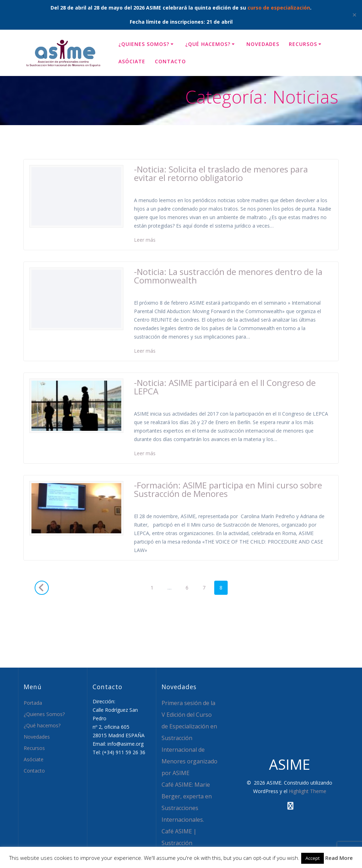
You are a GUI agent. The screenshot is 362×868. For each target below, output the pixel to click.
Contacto (170, 61)
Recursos (303, 44)
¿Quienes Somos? (144, 44)
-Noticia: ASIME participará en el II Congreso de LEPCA (225, 387)
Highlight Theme (308, 791)
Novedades (263, 44)
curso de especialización (279, 8)
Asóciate (132, 61)
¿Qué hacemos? (208, 44)
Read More (339, 858)
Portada (33, 703)
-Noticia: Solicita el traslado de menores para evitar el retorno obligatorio (221, 173)
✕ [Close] (354, 15)
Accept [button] (313, 858)
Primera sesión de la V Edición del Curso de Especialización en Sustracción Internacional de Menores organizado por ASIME (189, 738)
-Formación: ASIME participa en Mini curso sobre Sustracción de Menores (228, 489)
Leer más (145, 240)
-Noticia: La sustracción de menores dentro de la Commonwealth (228, 276)
